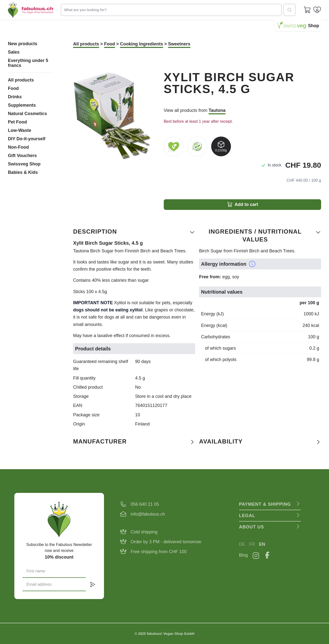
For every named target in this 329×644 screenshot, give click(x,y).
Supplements (22, 105)
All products (21, 80)
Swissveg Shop (24, 164)
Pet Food (17, 122)
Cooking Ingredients (142, 44)
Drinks (15, 97)
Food (13, 88)
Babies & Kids (23, 172)
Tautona (217, 110)
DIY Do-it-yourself (27, 139)
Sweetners (179, 44)
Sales (14, 52)
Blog (244, 555)
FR (252, 544)
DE (242, 544)
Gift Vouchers (22, 156)
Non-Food (18, 147)
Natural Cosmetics (27, 114)
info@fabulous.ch (148, 514)
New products (23, 44)
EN (262, 544)
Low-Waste (20, 130)
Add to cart (242, 204)
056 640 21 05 (145, 504)
